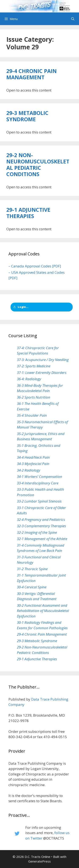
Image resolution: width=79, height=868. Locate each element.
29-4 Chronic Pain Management (31, 74)
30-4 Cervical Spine (32, 587)
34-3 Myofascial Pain (33, 464)
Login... (21, 307)
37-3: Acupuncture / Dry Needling (43, 360)
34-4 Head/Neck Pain (33, 457)
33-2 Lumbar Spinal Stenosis (39, 501)
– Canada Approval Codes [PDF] (35, 266)
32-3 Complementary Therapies (41, 526)
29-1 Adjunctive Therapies (28, 213)
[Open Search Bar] (73, 19)
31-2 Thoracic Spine (32, 569)
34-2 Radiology (29, 470)
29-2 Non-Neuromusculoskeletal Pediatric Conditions (38, 164)
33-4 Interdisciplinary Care (38, 483)
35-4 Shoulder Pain (32, 415)
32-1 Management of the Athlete (42, 539)
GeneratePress (39, 861)
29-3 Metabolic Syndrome (27, 116)
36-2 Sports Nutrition (33, 397)
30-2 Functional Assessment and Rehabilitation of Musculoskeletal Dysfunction (43, 611)
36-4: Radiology (29, 379)
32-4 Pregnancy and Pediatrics (41, 520)
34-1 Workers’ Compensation (39, 476)
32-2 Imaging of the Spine (37, 532)
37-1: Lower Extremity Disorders (42, 373)
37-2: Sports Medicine (34, 366)
